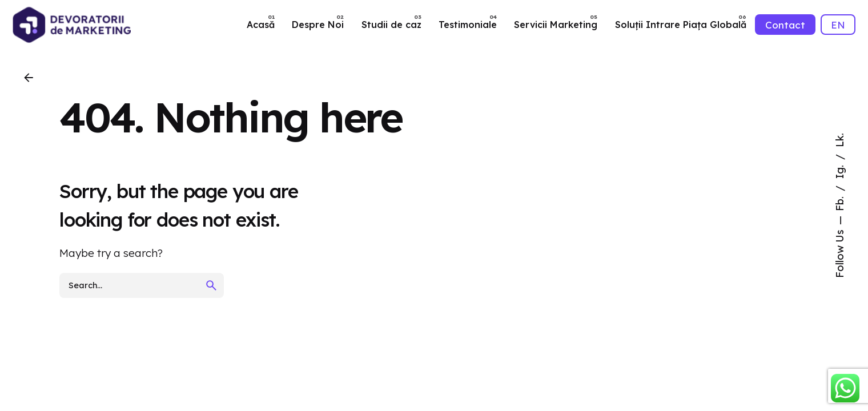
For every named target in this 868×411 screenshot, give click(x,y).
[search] (211, 285)
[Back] (29, 78)
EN (838, 25)
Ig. (840, 170)
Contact (785, 25)
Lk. (840, 140)
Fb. (840, 202)
